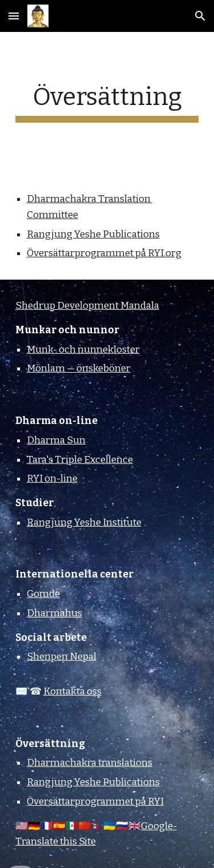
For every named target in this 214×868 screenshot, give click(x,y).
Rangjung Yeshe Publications (93, 234)
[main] (107, 102)
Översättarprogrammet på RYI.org (104, 253)
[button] (14, 16)
